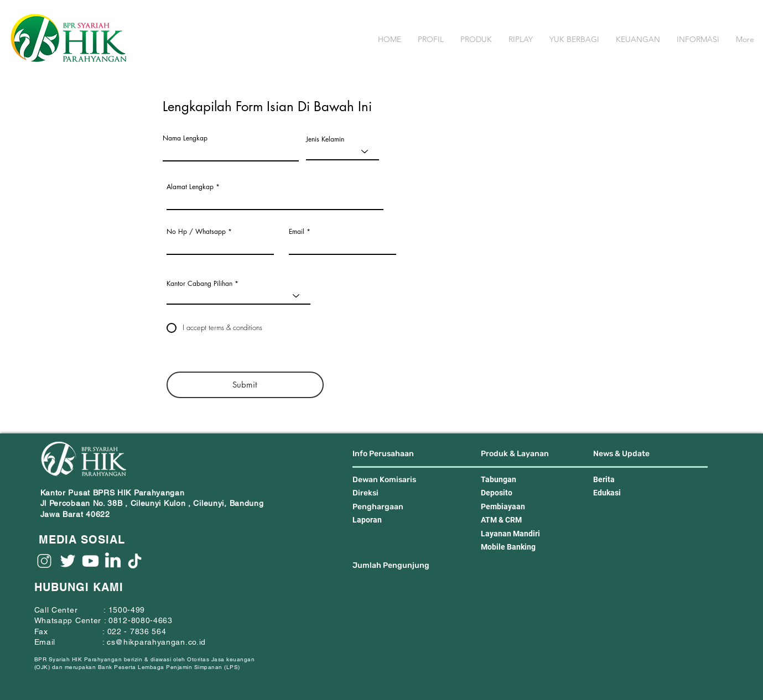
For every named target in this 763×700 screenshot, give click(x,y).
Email (297, 232)
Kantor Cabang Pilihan (199, 284)
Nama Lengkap (185, 138)
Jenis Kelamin (325, 139)
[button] (431, 40)
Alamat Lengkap (190, 187)
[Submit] (245, 385)
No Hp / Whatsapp (196, 232)
